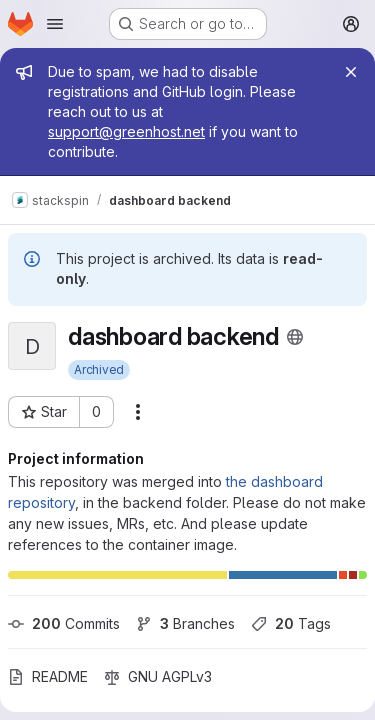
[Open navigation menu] (55, 24)
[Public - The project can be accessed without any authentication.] (295, 337)
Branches (185, 623)
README (48, 676)
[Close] (351, 72)
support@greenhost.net (126, 131)
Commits (64, 623)
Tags (291, 623)
